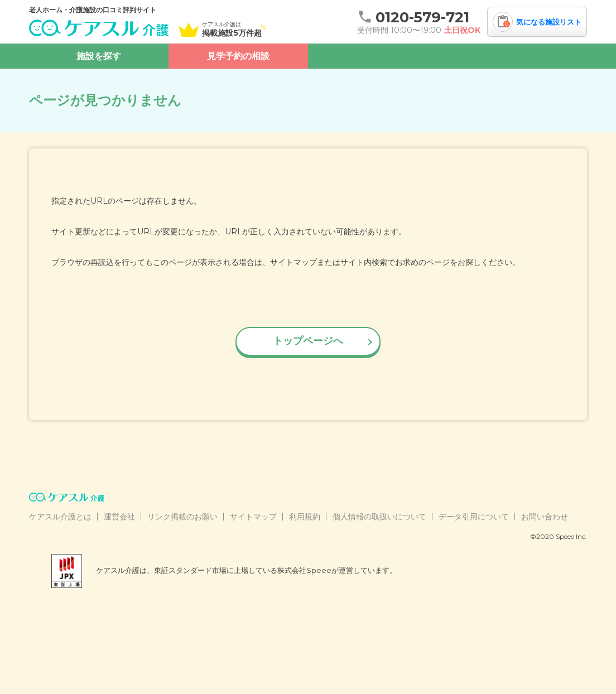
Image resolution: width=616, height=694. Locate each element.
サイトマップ (253, 517)
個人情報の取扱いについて (379, 517)
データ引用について (474, 517)
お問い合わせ (545, 517)
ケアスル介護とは (60, 517)
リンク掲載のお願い (182, 517)
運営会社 (119, 517)
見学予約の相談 (238, 56)
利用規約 (305, 517)
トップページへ (308, 341)
